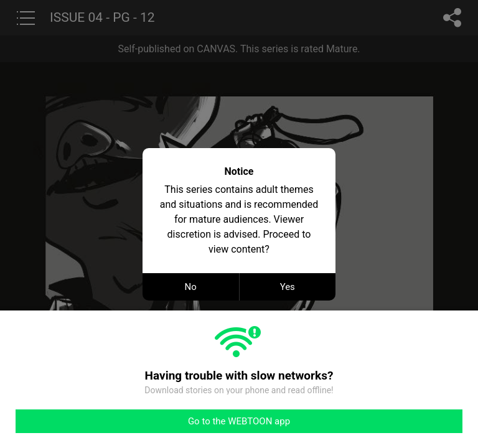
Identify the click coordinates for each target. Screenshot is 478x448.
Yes (288, 287)
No (191, 287)
